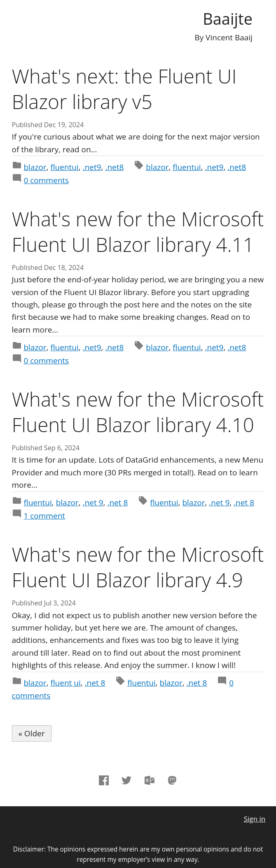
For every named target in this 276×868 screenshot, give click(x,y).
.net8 (114, 167)
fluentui (64, 167)
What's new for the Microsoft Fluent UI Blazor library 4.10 (138, 412)
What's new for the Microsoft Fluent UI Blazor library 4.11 (138, 232)
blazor (35, 167)
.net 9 (93, 503)
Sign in (255, 819)
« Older (32, 733)
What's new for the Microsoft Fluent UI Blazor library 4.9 (138, 567)
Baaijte (228, 19)
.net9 (92, 167)
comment (44, 516)
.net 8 (117, 503)
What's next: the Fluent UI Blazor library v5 (124, 89)
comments (46, 180)
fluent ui (65, 683)
